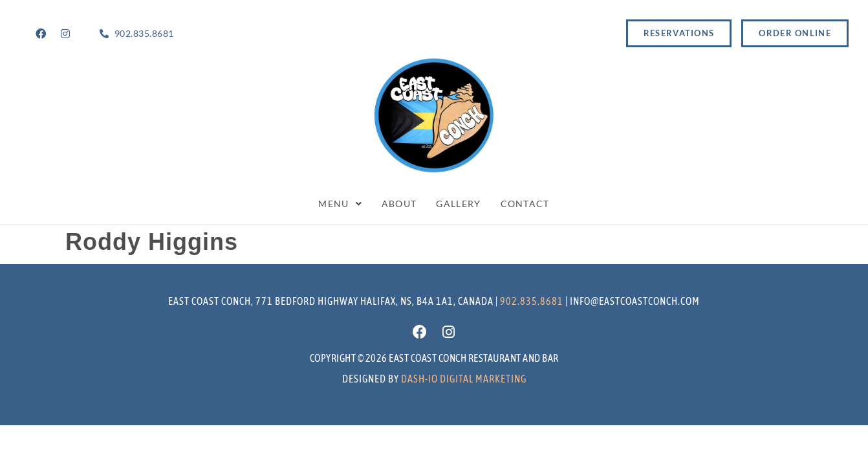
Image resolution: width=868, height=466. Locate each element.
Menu (340, 204)
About (399, 204)
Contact (525, 204)
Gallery (458, 204)
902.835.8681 (532, 301)
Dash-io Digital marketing (464, 379)
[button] (340, 204)
